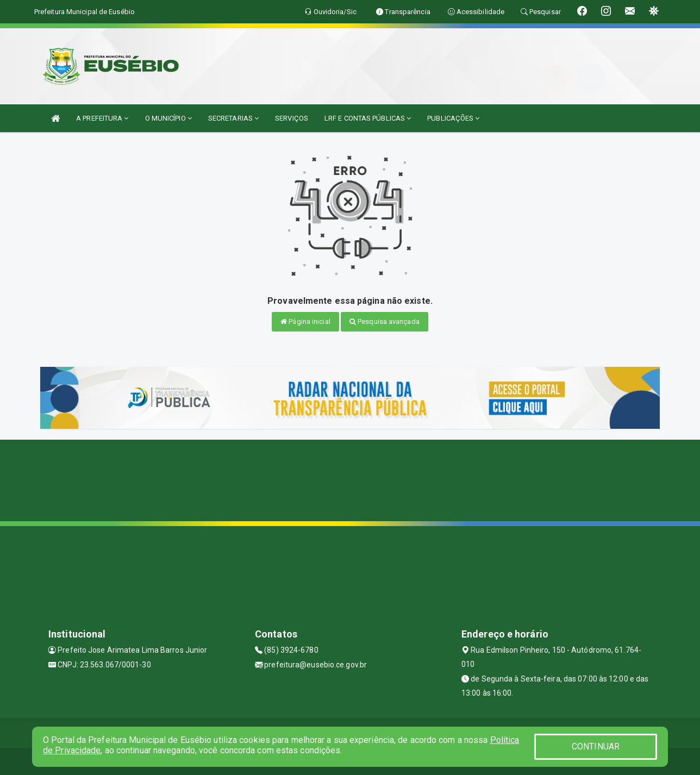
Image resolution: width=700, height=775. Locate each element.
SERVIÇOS (292, 118)
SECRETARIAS (233, 118)
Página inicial (305, 321)
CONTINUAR (596, 746)
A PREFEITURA (102, 118)
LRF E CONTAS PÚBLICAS (368, 118)
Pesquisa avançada (385, 321)
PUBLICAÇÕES (453, 118)
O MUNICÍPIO (168, 118)
